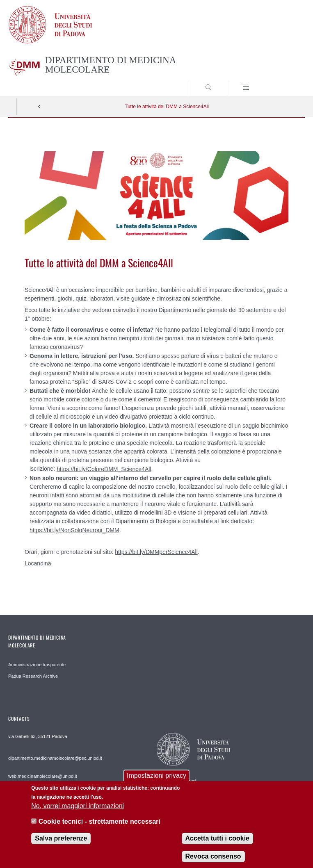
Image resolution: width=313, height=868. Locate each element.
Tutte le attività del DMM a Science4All (167, 107)
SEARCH (283, 80)
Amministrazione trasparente (37, 665)
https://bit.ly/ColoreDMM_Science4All (104, 469)
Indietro (39, 107)
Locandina (38, 563)
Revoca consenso (213, 862)
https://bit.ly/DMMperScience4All (156, 552)
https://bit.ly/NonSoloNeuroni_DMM (74, 530)
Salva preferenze (61, 844)
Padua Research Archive (33, 676)
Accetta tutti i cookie (217, 844)
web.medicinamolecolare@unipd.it (43, 776)
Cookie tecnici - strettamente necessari (99, 827)
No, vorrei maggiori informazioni (78, 811)
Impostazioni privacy (156, 781)
